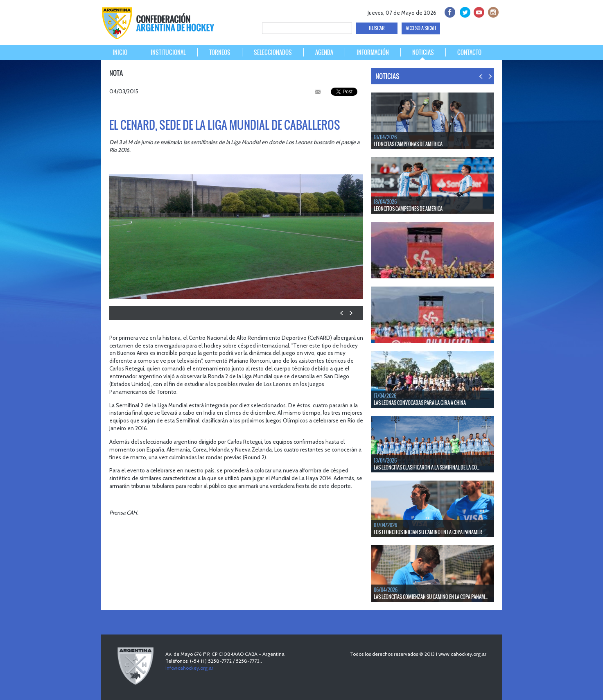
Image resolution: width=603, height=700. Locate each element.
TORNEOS (220, 52)
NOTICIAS (423, 52)
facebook (449, 11)
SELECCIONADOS (273, 52)
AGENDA (324, 52)
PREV (342, 313)
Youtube (478, 11)
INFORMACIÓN (373, 52)
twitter (464, 11)
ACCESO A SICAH (421, 28)
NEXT (351, 313)
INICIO (120, 52)
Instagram (492, 11)
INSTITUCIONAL (168, 52)
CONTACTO (469, 52)
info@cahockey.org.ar (189, 668)
